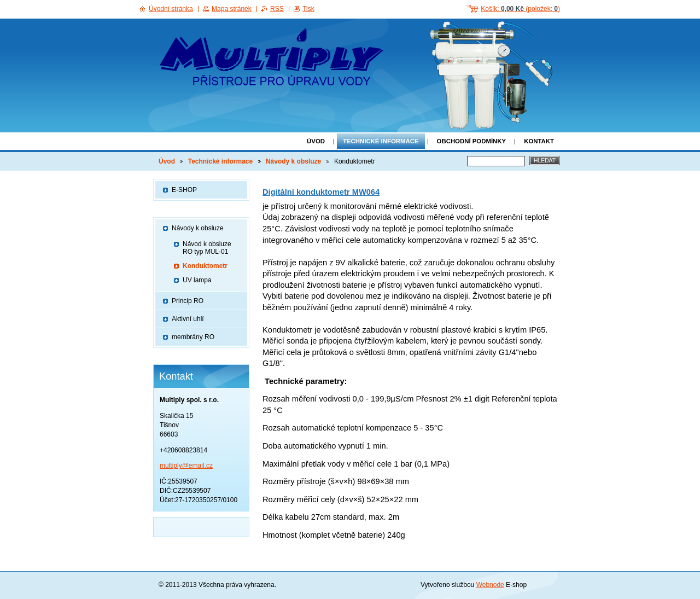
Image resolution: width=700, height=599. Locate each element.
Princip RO (188, 301)
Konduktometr (205, 266)
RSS (277, 9)
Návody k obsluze (293, 161)
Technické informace (381, 141)
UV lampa (197, 280)
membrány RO (193, 337)
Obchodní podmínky (472, 141)
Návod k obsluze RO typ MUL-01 (207, 248)
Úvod (316, 141)
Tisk (308, 9)
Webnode (490, 585)
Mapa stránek (232, 9)
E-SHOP (184, 190)
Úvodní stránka (171, 9)
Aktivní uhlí (188, 319)
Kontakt (539, 141)
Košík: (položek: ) (520, 9)
